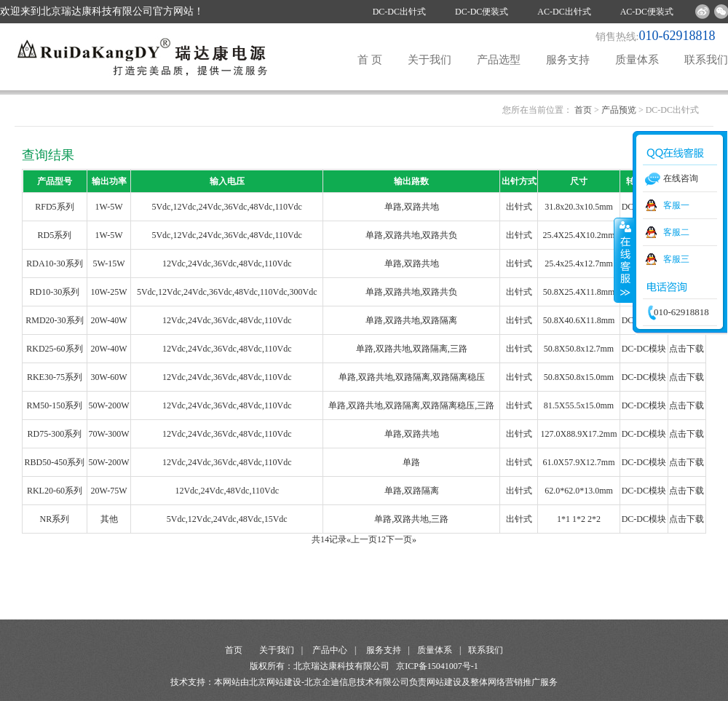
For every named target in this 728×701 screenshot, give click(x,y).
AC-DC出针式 (564, 12)
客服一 (676, 205)
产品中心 (330, 650)
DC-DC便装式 (482, 12)
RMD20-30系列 (54, 320)
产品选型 (499, 60)
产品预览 (619, 110)
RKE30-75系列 (55, 377)
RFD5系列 (54, 207)
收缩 (624, 260)
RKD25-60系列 (54, 349)
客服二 (676, 232)
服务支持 (568, 60)
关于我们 (430, 60)
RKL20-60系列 (55, 491)
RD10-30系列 (55, 292)
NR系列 (55, 519)
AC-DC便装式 (647, 12)
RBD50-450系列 (55, 462)
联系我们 (706, 60)
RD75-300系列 (55, 434)
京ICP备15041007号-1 (437, 666)
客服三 (676, 259)
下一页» (401, 539)
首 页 (370, 60)
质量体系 (637, 60)
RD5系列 (55, 235)
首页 (583, 110)
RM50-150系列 (55, 405)
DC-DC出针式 (399, 12)
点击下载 (687, 349)
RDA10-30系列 (54, 264)
